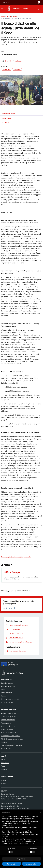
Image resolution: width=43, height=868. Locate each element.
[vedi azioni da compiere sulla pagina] (17, 61)
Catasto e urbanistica (8, 726)
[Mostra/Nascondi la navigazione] (2, 8)
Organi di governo (7, 683)
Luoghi (3, 780)
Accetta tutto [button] (31, 864)
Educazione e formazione (10, 732)
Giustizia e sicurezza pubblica (11, 736)
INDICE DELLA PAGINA (21, 113)
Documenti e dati (7, 702)
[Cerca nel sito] (38, 9)
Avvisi (3, 766)
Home (3, 16)
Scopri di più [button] (22, 859)
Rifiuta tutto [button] (12, 864)
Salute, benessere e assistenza (11, 745)
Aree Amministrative (8, 686)
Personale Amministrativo (10, 699)
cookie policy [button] (7, 825)
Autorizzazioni (6, 749)
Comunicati (5, 763)
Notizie (15, 16)
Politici (3, 696)
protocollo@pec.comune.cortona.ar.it (17, 808)
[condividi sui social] (6, 61)
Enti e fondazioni (7, 693)
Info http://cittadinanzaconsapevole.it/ (16, 557)
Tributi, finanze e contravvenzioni (12, 739)
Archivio (4, 769)
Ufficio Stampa (12, 572)
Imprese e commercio (8, 720)
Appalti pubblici (6, 723)
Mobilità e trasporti (8, 729)
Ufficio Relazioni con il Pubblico (11, 804)
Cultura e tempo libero (9, 716)
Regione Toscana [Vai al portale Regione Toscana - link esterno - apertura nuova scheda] (7, 2)
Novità (9, 16)
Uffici (3, 689)
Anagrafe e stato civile (9, 713)
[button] (40, 813)
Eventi (3, 783)
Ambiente (4, 742)
